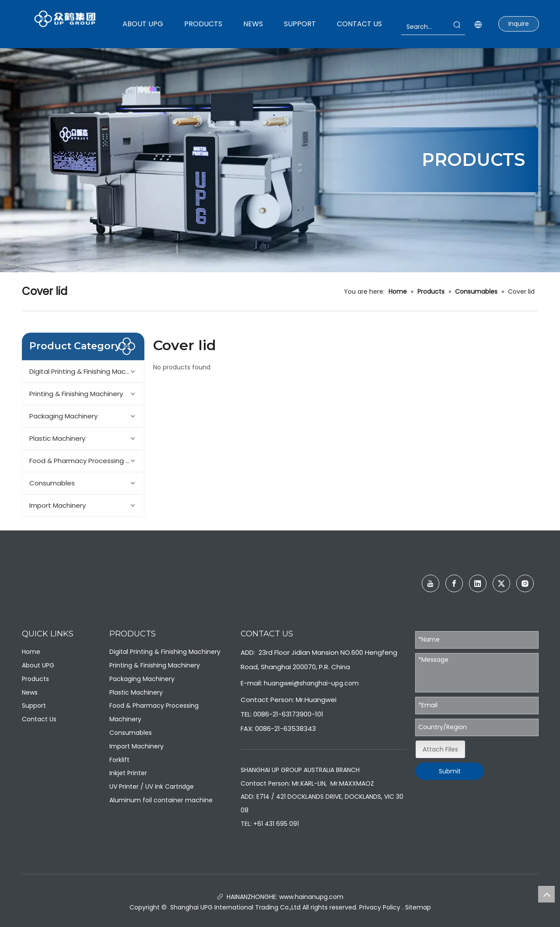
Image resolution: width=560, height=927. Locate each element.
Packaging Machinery (63, 416)
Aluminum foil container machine (161, 800)
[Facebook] (454, 583)
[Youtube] (430, 583)
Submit (450, 771)
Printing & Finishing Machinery (76, 394)
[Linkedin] (478, 583)
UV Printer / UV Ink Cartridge (152, 787)
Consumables (52, 483)
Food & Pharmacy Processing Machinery (87, 461)
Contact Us (39, 719)
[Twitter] (501, 583)
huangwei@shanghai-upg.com (311, 683)
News (30, 692)
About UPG (38, 665)
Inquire (519, 24)
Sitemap (418, 907)
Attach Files (440, 749)
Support (34, 706)
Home (31, 652)
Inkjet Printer (128, 773)
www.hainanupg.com (310, 897)
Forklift (119, 760)
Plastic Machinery (57, 438)
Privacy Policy (380, 907)
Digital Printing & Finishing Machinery (87, 371)
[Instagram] (525, 583)
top (546, 894)
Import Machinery (58, 505)
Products (35, 679)
